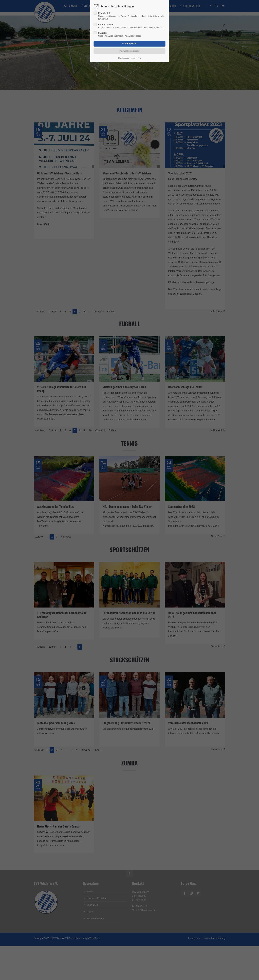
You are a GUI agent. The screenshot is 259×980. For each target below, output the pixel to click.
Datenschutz (124, 58)
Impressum (136, 58)
